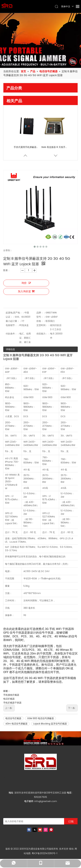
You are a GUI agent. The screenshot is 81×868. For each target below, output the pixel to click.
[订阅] (71, 821)
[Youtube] (40, 830)
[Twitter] (35, 830)
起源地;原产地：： (15, 313)
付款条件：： (13, 334)
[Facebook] (29, 830)
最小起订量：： (14, 321)
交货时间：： (43, 325)
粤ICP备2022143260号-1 (44, 853)
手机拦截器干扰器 (12, 703)
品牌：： (41, 313)
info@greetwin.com (46, 801)
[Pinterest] (51, 830)
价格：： (41, 321)
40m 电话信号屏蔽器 (16, 724)
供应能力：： (43, 334)
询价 (26, 283)
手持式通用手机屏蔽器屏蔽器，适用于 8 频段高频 (27, 147)
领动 (71, 849)
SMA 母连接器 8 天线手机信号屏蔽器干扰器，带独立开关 (54, 147)
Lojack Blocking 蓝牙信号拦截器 (50, 724)
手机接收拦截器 (11, 695)
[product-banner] (40, 738)
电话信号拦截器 (13, 718)
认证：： (10, 317)
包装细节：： (13, 325)
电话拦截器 (9, 699)
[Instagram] (46, 830)
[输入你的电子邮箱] (33, 821)
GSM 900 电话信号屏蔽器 (40, 718)
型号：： (41, 317)
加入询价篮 (26, 291)
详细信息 (10, 349)
